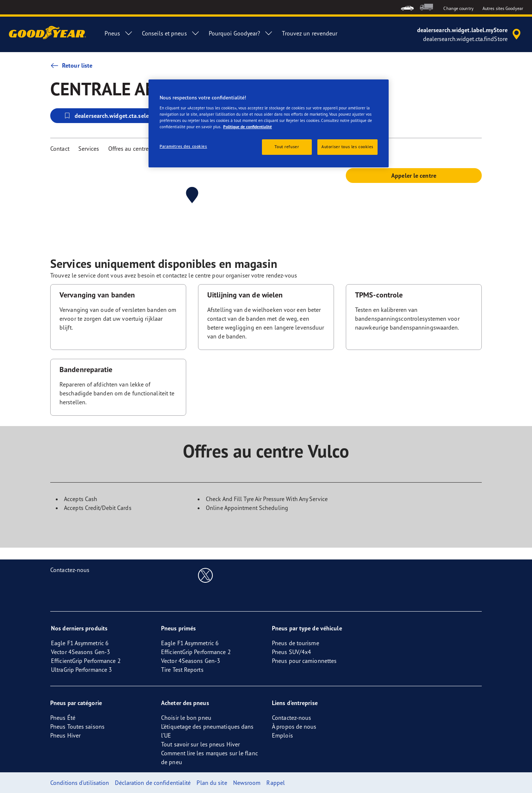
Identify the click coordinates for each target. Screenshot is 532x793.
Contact (60, 149)
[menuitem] (407, 7)
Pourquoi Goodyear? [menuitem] (241, 33)
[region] (269, 124)
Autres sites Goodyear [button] (503, 8)
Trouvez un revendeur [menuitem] (310, 33)
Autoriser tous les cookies (347, 147)
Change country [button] (458, 8)
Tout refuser (287, 147)
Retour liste (71, 65)
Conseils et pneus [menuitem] (171, 33)
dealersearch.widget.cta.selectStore (115, 116)
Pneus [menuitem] (119, 33)
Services (89, 149)
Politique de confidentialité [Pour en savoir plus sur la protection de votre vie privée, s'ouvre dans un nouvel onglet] (248, 127)
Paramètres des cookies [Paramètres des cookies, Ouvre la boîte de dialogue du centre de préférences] (183, 146)
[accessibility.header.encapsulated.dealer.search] (470, 34)
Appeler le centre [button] (414, 176)
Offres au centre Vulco (136, 149)
